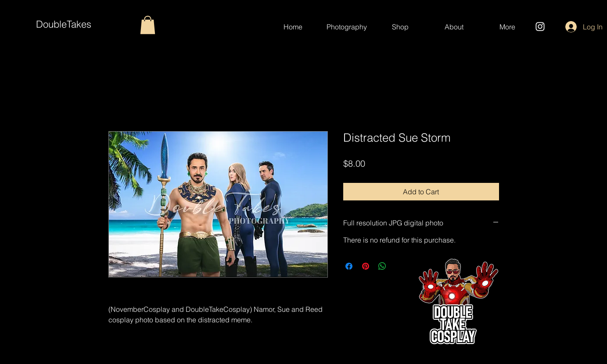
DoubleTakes (64, 24)
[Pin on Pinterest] (366, 266)
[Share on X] (399, 266)
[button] (148, 25)
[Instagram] (540, 27)
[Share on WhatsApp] (382, 266)
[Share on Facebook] (349, 266)
